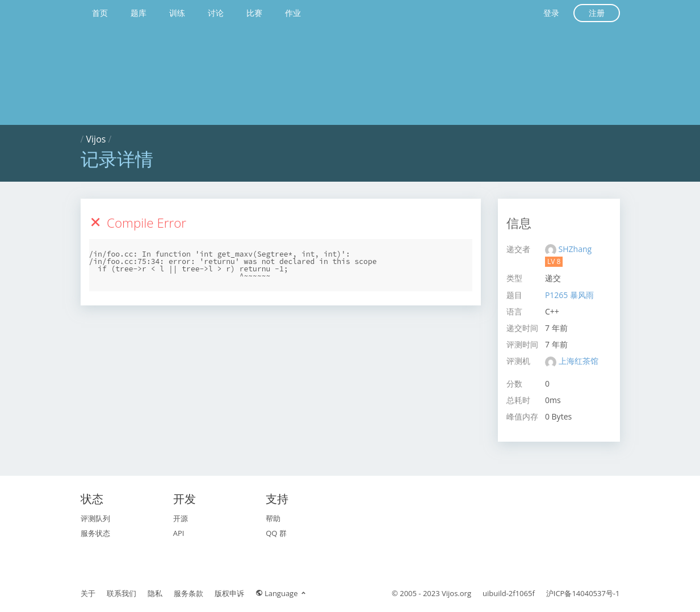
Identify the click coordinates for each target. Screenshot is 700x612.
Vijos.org (456, 593)
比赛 (254, 13)
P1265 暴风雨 (569, 295)
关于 (88, 593)
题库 (139, 13)
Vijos (96, 139)
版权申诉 (229, 593)
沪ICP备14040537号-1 (583, 593)
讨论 (216, 13)
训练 (177, 13)
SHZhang (575, 249)
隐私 (155, 593)
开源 (181, 518)
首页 (100, 13)
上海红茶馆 (579, 361)
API (179, 533)
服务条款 (188, 593)
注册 (597, 13)
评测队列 (95, 518)
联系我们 (121, 593)
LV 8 (554, 261)
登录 (551, 13)
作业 (293, 13)
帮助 (273, 518)
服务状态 (95, 533)
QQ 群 (276, 533)
